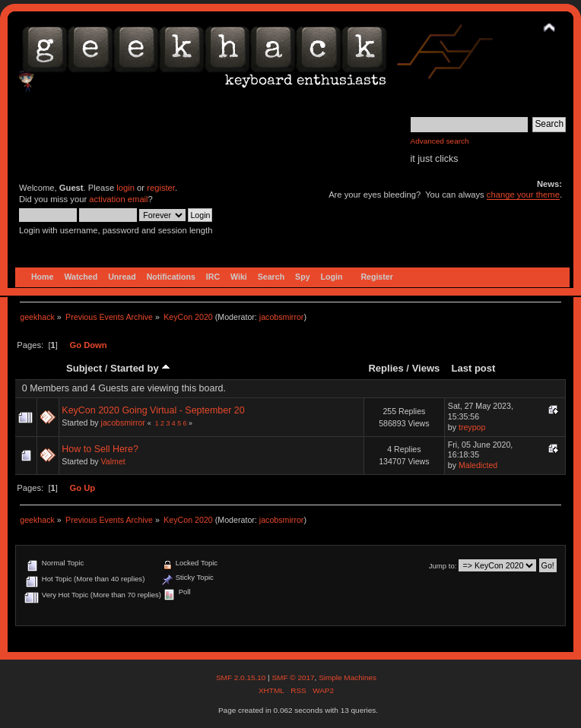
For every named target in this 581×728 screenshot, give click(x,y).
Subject (84, 368)
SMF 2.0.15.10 (242, 677)
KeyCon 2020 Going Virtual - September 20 (153, 410)
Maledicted (478, 465)
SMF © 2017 (293, 677)
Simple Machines (348, 677)
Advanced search (440, 141)
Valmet (113, 461)
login (125, 188)
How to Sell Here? (100, 449)
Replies (386, 368)
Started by (140, 368)
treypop (472, 427)
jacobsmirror (282, 317)
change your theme (523, 195)
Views (426, 368)
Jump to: (443, 566)
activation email (118, 199)
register (161, 188)
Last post (473, 368)
